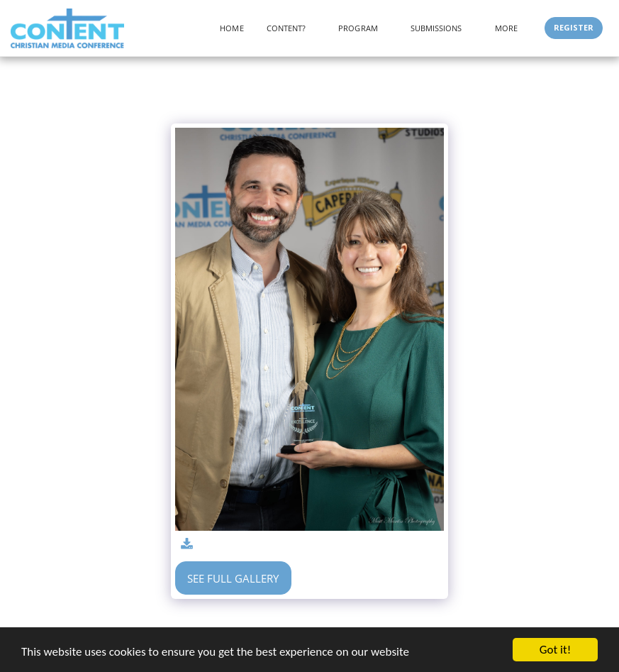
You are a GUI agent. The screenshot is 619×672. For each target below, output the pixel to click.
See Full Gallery (233, 578)
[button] (291, 28)
